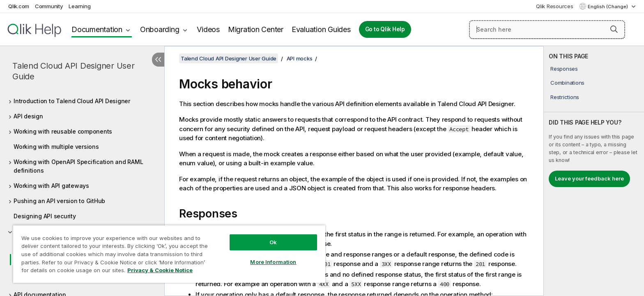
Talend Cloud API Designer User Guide (74, 71)
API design (28, 116)
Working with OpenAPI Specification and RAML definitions (78, 166)
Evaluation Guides (321, 29)
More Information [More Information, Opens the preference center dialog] (273, 262)
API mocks (300, 58)
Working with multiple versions (56, 147)
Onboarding (160, 29)
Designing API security (45, 216)
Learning (79, 6)
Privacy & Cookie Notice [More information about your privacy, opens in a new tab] (160, 270)
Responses (564, 69)
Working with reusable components (63, 131)
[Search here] (547, 30)
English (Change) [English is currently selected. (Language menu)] (608, 7)
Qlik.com (19, 6)
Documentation (97, 29)
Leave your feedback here (589, 178)
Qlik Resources (555, 6)
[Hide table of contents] (158, 60)
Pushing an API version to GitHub (59, 201)
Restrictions (565, 97)
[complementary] (594, 171)
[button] (614, 29)
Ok (273, 242)
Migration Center (256, 29)
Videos (208, 29)
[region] (169, 254)
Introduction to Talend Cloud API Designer (72, 101)
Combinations (567, 83)
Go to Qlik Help (385, 29)
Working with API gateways (51, 186)
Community (49, 6)
